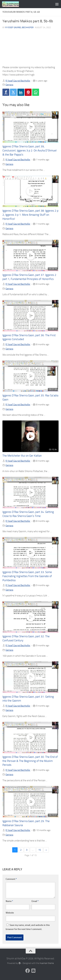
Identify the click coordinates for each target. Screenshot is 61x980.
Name (9, 901)
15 (40, 850)
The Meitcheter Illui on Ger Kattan (22, 456)
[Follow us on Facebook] (28, 971)
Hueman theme (47, 963)
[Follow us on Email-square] (34, 971)
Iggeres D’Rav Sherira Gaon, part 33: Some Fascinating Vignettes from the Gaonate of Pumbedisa (27, 576)
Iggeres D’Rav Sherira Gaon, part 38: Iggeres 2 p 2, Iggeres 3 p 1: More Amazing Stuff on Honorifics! (30, 215)
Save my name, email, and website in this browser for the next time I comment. (28, 927)
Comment (11, 879)
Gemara (9, 85)
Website (10, 913)
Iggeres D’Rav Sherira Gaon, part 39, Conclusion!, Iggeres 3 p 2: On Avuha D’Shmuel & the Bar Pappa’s (30, 151)
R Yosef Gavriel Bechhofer (19, 27)
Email (35, 901)
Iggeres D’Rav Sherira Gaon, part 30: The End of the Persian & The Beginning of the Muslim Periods (30, 761)
